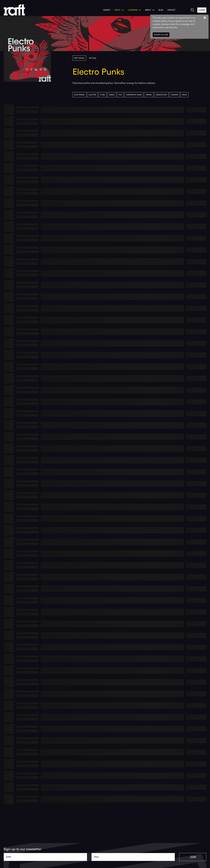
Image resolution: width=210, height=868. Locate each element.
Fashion (175, 95)
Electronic (79, 95)
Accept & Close (161, 35)
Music (119, 10)
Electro (92, 95)
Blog (161, 10)
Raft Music (79, 58)
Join (193, 857)
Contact (171, 10)
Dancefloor (161, 95)
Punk (103, 95)
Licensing (134, 10)
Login (202, 10)
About (150, 10)
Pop (120, 95)
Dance (112, 95)
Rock (184, 95)
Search (107, 10)
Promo (149, 95)
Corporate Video (134, 95)
